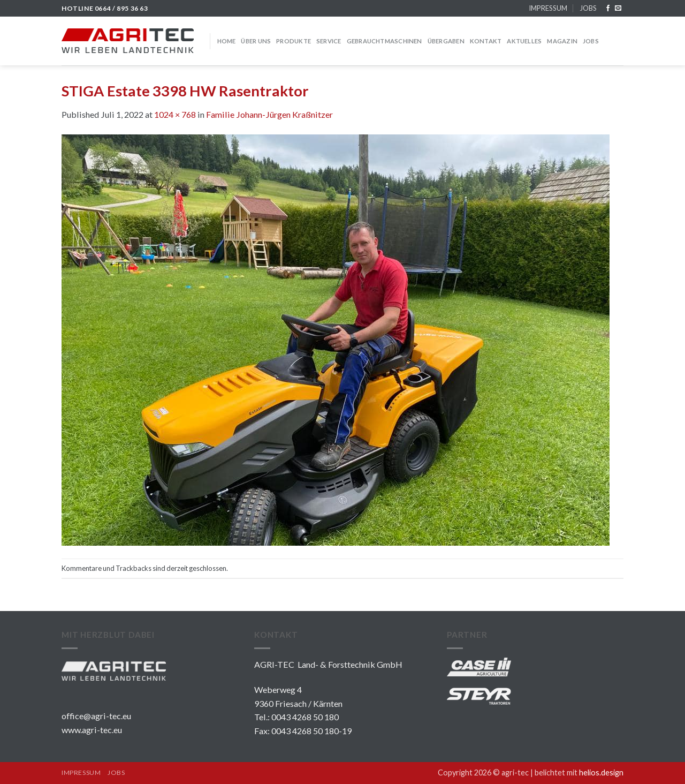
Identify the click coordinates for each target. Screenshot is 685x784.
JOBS (588, 8)
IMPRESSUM (548, 8)
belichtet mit (579, 772)
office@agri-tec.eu (96, 716)
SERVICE (329, 41)
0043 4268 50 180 (305, 717)
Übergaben (446, 41)
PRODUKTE (294, 41)
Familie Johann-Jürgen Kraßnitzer (269, 114)
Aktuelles (524, 41)
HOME (227, 41)
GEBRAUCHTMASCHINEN (385, 41)
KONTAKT (486, 41)
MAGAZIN (562, 41)
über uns (256, 41)
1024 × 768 (175, 114)
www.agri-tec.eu (92, 730)
